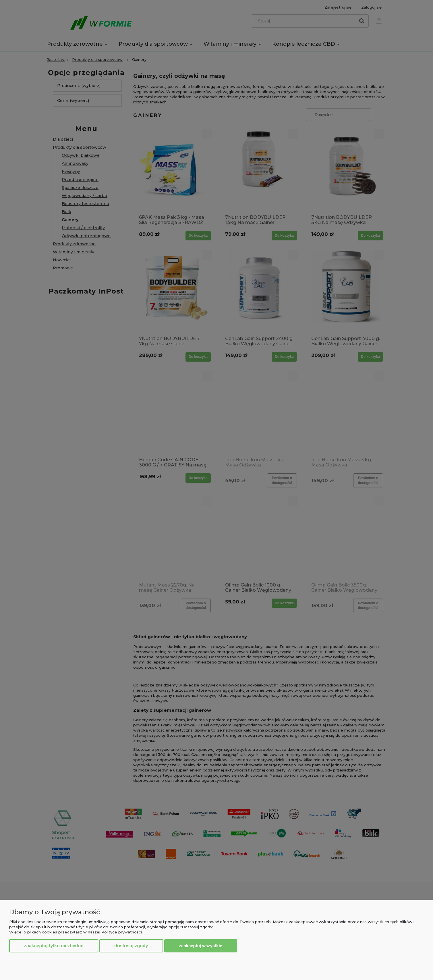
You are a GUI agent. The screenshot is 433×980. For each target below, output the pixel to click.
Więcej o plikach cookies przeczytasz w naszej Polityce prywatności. (76, 932)
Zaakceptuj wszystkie (201, 946)
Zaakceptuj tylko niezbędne (54, 946)
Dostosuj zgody (131, 946)
